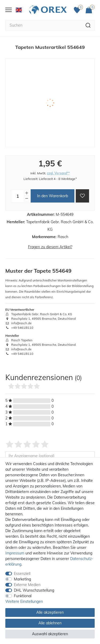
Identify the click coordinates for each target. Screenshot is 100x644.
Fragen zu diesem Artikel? (50, 247)
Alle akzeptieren (50, 612)
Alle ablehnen (50, 623)
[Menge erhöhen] (27, 193)
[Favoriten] (78, 10)
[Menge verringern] (27, 199)
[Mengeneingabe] (18, 196)
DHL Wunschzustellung (34, 590)
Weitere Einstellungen (24, 601)
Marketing (22, 579)
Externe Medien (27, 585)
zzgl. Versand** (58, 173)
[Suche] (88, 25)
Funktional (23, 596)
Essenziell (22, 574)
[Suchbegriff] (43, 25)
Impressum (15, 553)
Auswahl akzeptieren (50, 634)
